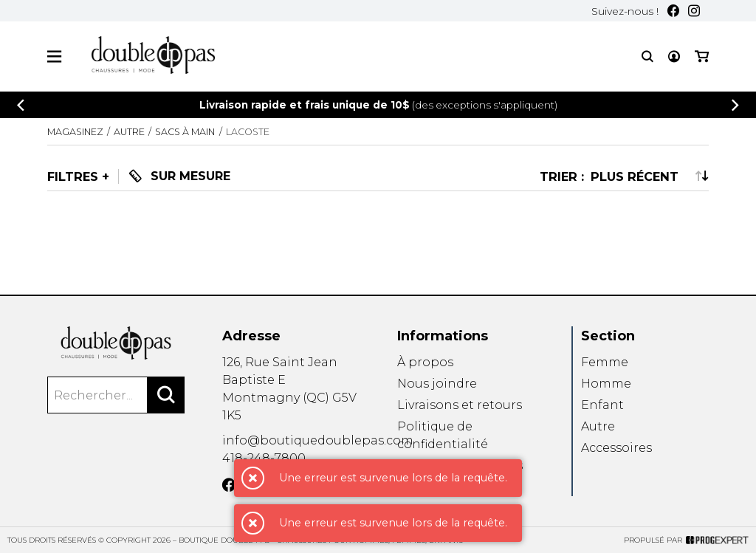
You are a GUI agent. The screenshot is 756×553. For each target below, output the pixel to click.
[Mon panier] (702, 56)
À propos (425, 362)
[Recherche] (647, 56)
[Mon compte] (674, 56)
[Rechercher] (166, 395)
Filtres (73, 176)
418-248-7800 (264, 458)
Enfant (602, 405)
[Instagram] (694, 11)
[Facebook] (673, 11)
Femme (605, 362)
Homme (606, 384)
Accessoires (616, 448)
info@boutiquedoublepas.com (318, 440)
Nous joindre (437, 384)
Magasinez (75, 132)
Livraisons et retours (460, 405)
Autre (598, 426)
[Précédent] (21, 105)
